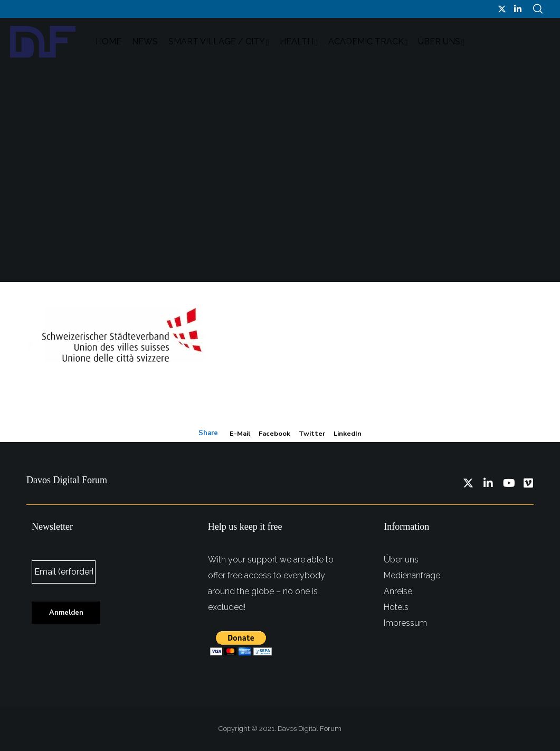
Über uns (401, 559)
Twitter (312, 433)
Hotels (396, 607)
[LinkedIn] (518, 9)
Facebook (274, 433)
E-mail (240, 433)
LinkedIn (348, 433)
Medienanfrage (412, 575)
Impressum (405, 622)
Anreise (398, 591)
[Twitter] (502, 9)
